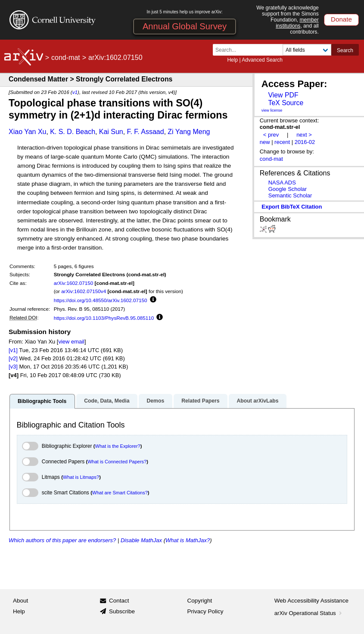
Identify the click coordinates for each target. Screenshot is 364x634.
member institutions (297, 23)
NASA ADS (282, 183)
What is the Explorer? (118, 446)
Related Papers (200, 401)
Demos (155, 401)
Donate (341, 19)
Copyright (200, 601)
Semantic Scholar (290, 195)
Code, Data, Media (107, 401)
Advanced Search (262, 60)
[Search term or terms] (250, 50)
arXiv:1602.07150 (74, 283)
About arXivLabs (257, 401)
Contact (119, 601)
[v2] (13, 358)
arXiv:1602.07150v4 (84, 291)
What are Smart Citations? (120, 493)
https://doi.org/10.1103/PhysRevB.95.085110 (104, 318)
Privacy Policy (205, 611)
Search (345, 50)
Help (232, 60)
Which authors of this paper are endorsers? (62, 540)
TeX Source (286, 103)
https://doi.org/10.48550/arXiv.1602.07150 (101, 300)
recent (282, 142)
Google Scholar (288, 189)
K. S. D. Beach (73, 132)
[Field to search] (307, 50)
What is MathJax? (188, 540)
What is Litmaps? (81, 477)
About (20, 601)
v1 (75, 92)
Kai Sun (111, 132)
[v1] (13, 350)
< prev (271, 135)
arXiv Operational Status (309, 613)
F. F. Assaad (145, 132)
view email (71, 342)
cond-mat (66, 58)
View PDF (283, 95)
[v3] (13, 367)
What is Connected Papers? (117, 462)
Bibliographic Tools (42, 401)
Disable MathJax (141, 540)
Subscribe (122, 611)
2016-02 (305, 142)
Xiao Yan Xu (27, 132)
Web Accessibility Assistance (311, 601)
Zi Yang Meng (189, 132)
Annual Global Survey (185, 26)
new (265, 142)
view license (272, 110)
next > (304, 135)
